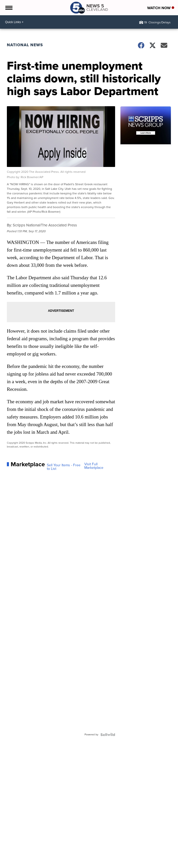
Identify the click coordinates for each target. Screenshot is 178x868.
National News (25, 45)
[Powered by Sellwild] (108, 735)
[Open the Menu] (9, 8)
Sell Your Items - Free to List (64, 467)
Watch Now (161, 8)
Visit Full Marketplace (94, 466)
